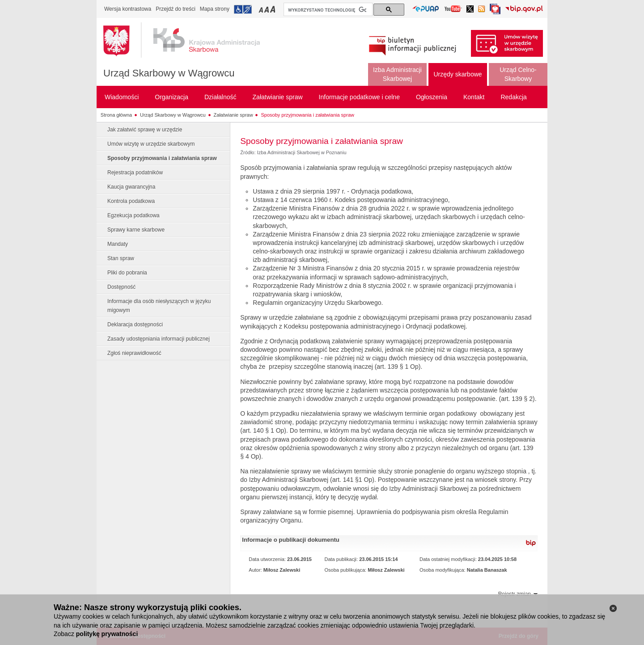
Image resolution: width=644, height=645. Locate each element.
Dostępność (121, 287)
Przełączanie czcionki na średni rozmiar (267, 9)
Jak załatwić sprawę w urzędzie (145, 130)
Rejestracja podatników (135, 173)
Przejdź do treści (176, 9)
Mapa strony (215, 9)
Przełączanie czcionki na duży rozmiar (273, 9)
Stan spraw (121, 258)
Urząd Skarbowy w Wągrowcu (169, 73)
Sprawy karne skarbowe (136, 230)
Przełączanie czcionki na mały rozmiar (262, 9)
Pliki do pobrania (127, 273)
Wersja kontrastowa (128, 9)
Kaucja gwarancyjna (131, 187)
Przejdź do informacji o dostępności (243, 9)
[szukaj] (327, 10)
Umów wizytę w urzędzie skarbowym (151, 144)
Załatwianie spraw (233, 115)
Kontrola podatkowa (131, 201)
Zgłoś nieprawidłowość (134, 353)
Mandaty (118, 244)
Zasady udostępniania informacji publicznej (159, 339)
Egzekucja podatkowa (133, 215)
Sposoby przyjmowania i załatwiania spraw (307, 115)
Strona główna (116, 115)
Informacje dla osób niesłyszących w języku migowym (159, 306)
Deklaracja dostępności (135, 325)
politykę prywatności (107, 634)
